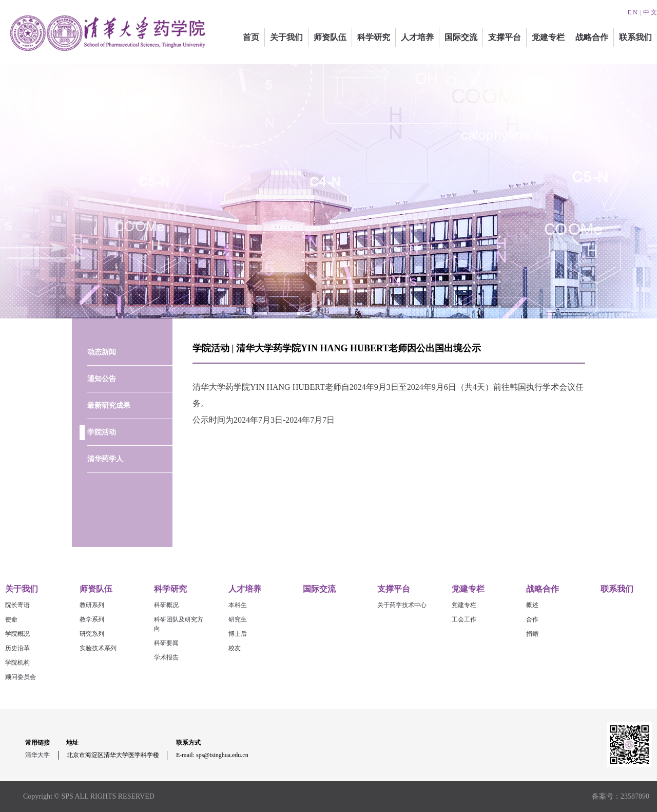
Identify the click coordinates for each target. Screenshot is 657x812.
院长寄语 (17, 605)
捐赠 (532, 634)
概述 (532, 605)
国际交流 (461, 37)
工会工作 (464, 619)
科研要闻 (166, 643)
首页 (251, 37)
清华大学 (37, 755)
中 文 (650, 12)
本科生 (238, 605)
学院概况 (17, 634)
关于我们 (286, 37)
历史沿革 (17, 648)
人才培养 (417, 37)
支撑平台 (505, 37)
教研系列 (92, 605)
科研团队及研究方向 (179, 624)
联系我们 (635, 37)
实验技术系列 (98, 648)
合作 (532, 619)
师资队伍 (330, 37)
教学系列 (92, 619)
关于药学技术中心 (402, 605)
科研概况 (166, 605)
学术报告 (166, 657)
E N (633, 12)
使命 (11, 619)
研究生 (238, 619)
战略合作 (592, 37)
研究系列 (92, 634)
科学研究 (374, 37)
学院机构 (17, 663)
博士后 (238, 634)
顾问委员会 (21, 677)
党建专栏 (548, 37)
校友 (235, 648)
